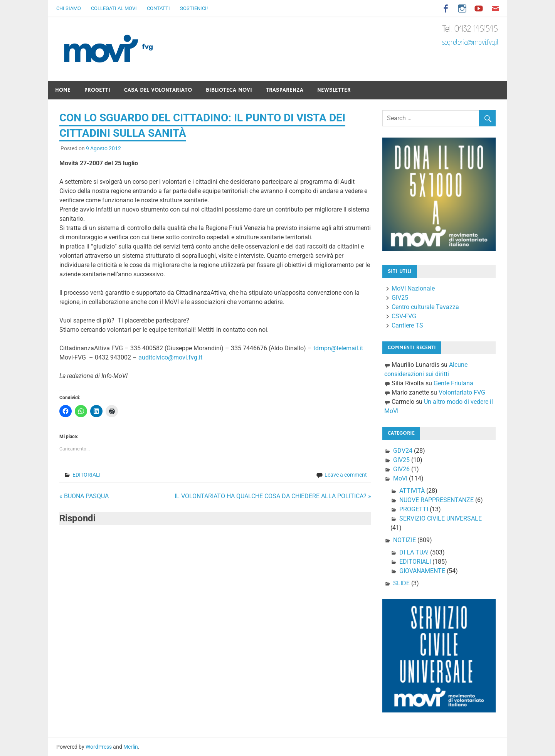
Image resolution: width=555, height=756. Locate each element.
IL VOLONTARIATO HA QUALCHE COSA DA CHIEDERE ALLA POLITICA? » (273, 496)
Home (63, 90)
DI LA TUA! (414, 552)
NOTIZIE (404, 540)
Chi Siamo (69, 8)
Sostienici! (194, 8)
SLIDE (401, 583)
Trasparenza (285, 90)
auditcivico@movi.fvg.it (170, 357)
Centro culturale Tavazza (425, 307)
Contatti (158, 8)
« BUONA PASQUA (84, 496)
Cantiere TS (407, 325)
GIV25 (400, 298)
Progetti (97, 90)
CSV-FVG (404, 316)
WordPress (99, 747)
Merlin (131, 747)
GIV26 (401, 469)
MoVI (400, 478)
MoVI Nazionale (413, 288)
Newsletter (334, 90)
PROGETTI (414, 509)
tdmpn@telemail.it (338, 348)
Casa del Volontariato (158, 90)
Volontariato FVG (462, 392)
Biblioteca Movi (229, 90)
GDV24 (403, 451)
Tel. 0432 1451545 (470, 28)
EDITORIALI (87, 475)
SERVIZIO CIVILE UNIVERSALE (441, 518)
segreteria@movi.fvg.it (470, 42)
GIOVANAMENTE (422, 571)
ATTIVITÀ (412, 491)
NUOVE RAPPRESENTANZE (436, 500)
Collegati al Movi (114, 8)
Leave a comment (346, 475)
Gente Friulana (453, 383)
